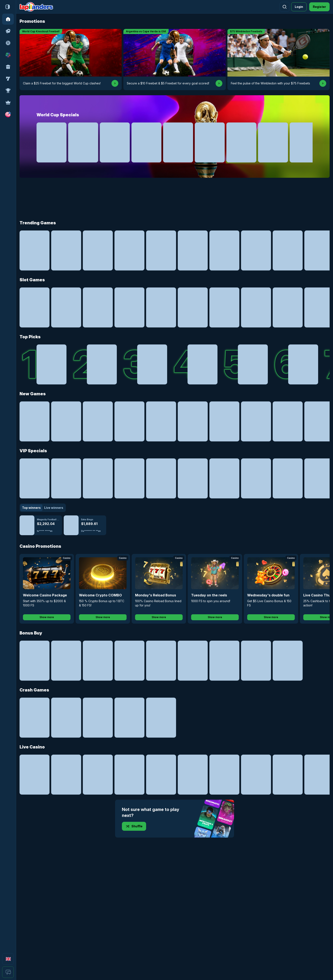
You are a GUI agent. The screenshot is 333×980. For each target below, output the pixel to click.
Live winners (54, 508)
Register (319, 7)
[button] (8, 114)
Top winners (31, 508)
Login (299, 7)
